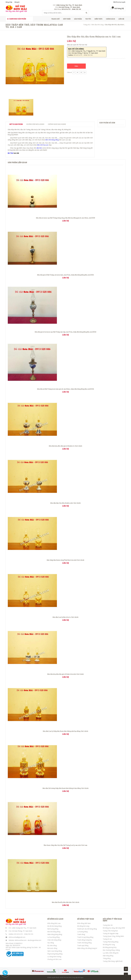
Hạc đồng (51, 943)
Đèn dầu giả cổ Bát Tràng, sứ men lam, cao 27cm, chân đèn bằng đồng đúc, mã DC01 (65, 275)
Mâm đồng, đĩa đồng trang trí (87, 948)
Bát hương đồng (53, 929)
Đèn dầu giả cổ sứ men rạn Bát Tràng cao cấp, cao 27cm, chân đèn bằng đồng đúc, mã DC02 (65, 332)
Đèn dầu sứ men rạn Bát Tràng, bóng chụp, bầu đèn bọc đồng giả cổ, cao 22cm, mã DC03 (65, 218)
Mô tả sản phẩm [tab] (16, 124)
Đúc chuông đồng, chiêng (111, 950)
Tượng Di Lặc (107, 939)
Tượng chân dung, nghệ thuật (113, 961)
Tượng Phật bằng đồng (111, 942)
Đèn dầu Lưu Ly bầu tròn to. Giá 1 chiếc (65, 617)
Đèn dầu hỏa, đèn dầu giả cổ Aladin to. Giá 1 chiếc (65, 446)
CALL (76, 66)
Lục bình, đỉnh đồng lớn (111, 953)
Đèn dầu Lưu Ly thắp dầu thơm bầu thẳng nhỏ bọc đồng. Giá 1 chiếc (65, 731)
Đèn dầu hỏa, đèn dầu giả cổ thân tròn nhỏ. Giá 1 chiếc (65, 674)
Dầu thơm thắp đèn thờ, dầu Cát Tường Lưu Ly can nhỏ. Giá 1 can (66, 845)
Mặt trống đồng (108, 956)
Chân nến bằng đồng (54, 940)
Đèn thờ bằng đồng (54, 932)
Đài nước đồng (52, 948)
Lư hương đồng (82, 932)
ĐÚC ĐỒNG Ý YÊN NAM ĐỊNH (112, 920)
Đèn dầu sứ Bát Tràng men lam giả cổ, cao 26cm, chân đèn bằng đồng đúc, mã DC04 (65, 389)
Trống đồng (107, 958)
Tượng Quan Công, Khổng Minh (113, 936)
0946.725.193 (29, 934)
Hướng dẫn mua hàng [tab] (35, 124)
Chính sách (110, 19)
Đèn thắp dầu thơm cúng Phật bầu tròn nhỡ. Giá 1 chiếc (65, 560)
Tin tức (88, 19)
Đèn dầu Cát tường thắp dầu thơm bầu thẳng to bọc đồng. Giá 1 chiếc (66, 788)
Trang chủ (55, 19)
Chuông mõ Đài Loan (54, 959)
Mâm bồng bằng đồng (55, 934)
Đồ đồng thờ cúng (83, 926)
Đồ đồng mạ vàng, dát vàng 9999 (114, 928)
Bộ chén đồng (52, 945)
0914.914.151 (19, 934)
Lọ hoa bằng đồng (53, 937)
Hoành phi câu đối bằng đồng (87, 929)
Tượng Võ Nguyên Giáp (111, 933)
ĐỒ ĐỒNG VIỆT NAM (86, 919)
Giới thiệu (67, 19)
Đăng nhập (9, 2)
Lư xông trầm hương (54, 957)
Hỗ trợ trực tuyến (119, 2)
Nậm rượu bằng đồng (55, 951)
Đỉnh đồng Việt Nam (84, 923)
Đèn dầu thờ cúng (97, 25)
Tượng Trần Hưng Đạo (110, 931)
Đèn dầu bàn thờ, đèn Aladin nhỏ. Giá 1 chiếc (65, 503)
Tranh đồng (81, 934)
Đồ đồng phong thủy (110, 947)
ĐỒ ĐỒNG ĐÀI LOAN (55, 919)
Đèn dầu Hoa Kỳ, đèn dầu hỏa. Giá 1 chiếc (66, 902)
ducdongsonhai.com (34, 940)
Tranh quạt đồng (83, 945)
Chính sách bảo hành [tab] (57, 124)
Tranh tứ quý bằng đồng (85, 937)
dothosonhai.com (21, 940)
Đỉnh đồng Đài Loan (54, 923)
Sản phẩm (78, 19)
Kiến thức (99, 19)
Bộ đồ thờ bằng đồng (54, 926)
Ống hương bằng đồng (55, 954)
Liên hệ (121, 19)
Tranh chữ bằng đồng (84, 943)
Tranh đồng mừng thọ (85, 940)
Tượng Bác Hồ (108, 925)
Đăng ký (17, 2)
